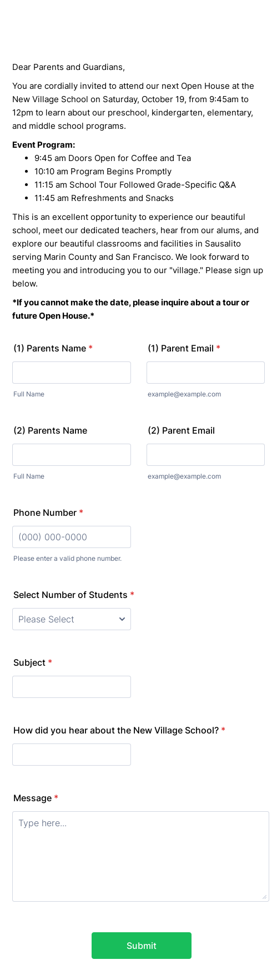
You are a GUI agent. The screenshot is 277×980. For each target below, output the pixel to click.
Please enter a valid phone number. (67, 558)
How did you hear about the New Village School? (119, 730)
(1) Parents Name (53, 348)
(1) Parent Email (184, 348)
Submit (142, 946)
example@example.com (184, 394)
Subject (33, 662)
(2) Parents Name (50, 430)
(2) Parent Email (181, 430)
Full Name (29, 394)
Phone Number (48, 512)
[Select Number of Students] (72, 619)
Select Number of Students (74, 595)
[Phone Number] (72, 537)
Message (36, 798)
